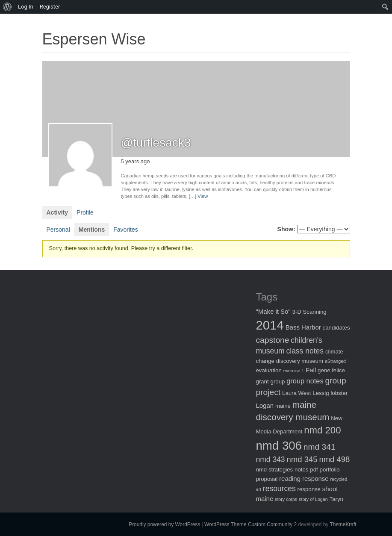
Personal (58, 230)
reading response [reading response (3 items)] (304, 479)
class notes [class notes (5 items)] (305, 351)
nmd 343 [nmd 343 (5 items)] (271, 459)
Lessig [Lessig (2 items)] (321, 393)
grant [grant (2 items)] (262, 381)
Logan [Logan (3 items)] (265, 405)
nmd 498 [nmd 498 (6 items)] (334, 459)
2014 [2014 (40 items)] (270, 325)
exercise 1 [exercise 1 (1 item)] (294, 371)
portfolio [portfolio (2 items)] (330, 470)
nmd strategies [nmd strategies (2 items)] (275, 470)
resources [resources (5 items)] (279, 489)
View (203, 196)
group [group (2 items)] (278, 381)
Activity (57, 212)
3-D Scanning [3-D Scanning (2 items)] (309, 312)
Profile (85, 212)
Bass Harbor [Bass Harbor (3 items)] (303, 327)
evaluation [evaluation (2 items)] (269, 370)
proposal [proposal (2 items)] (267, 479)
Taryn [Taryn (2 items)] (336, 499)
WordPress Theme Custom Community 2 (251, 524)
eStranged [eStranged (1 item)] (335, 361)
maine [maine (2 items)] (283, 406)
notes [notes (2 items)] (301, 470)
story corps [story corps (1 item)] (286, 499)
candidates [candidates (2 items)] (336, 328)
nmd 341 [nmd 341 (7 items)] (320, 447)
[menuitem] (7, 7)
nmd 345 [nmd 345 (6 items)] (302, 459)
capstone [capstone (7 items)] (273, 340)
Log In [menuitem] (26, 7)
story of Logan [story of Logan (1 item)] (313, 499)
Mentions (92, 230)
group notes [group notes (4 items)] (305, 381)
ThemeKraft (343, 524)
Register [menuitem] (50, 7)
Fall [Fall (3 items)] (311, 370)
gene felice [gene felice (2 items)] (331, 370)
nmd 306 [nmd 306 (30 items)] (279, 446)
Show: (286, 229)
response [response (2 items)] (309, 489)
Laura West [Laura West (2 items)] (296, 393)
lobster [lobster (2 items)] (339, 393)
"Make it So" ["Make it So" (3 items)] (273, 311)
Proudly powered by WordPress (164, 524)
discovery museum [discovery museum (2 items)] (300, 361)
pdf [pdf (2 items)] (314, 470)
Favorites (126, 230)
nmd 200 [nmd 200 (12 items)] (322, 430)
